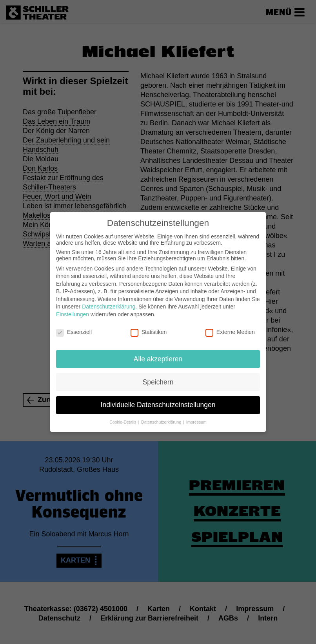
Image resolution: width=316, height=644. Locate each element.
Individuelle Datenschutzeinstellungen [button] (158, 399)
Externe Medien (230, 326)
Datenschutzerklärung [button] (162, 416)
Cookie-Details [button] (123, 416)
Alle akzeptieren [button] (158, 352)
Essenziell (74, 326)
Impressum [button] (196, 416)
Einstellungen (73, 308)
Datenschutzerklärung (109, 300)
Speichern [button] (158, 375)
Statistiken (149, 326)
